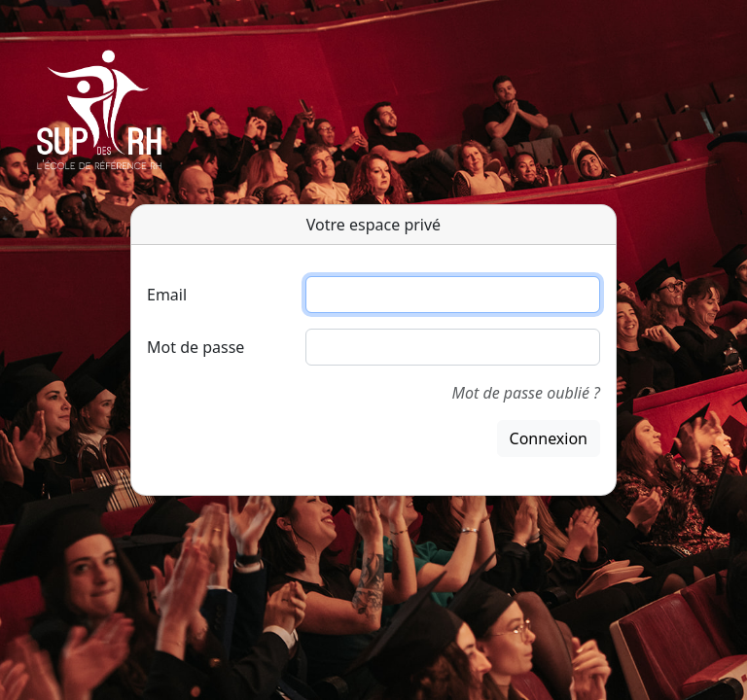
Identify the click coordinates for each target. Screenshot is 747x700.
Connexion (549, 438)
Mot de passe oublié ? (526, 393)
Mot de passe (196, 347)
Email (167, 295)
